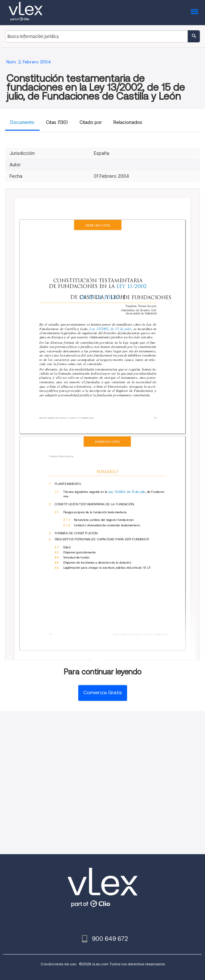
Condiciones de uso (58, 964)
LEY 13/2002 (132, 286)
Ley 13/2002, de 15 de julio (110, 329)
